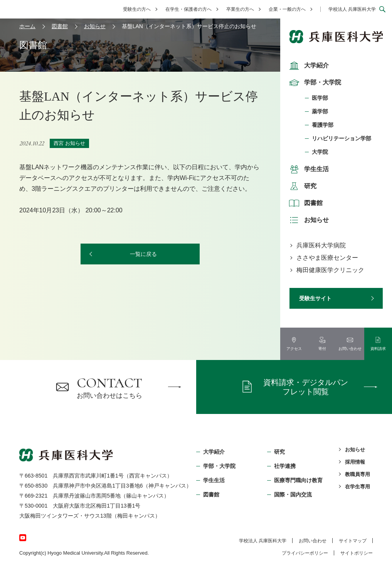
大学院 (320, 152)
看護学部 (323, 125)
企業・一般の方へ (287, 9)
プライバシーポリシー (305, 553)
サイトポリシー (357, 553)
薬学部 (320, 111)
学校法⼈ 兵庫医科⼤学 (263, 541)
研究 (302, 186)
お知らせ (308, 220)
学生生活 (308, 169)
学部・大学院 (314, 82)
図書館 (305, 203)
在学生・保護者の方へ (188, 9)
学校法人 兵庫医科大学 (352, 9)
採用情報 (355, 462)
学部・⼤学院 (219, 466)
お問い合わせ (313, 541)
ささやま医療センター (327, 258)
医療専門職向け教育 (298, 480)
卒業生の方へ (240, 9)
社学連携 (285, 466)
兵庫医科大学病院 (321, 245)
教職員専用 (358, 474)
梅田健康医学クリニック (330, 270)
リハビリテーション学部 (342, 138)
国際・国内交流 (293, 495)
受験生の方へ (137, 9)
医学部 (320, 98)
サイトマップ (353, 541)
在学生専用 (358, 487)
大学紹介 (308, 66)
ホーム (27, 26)
